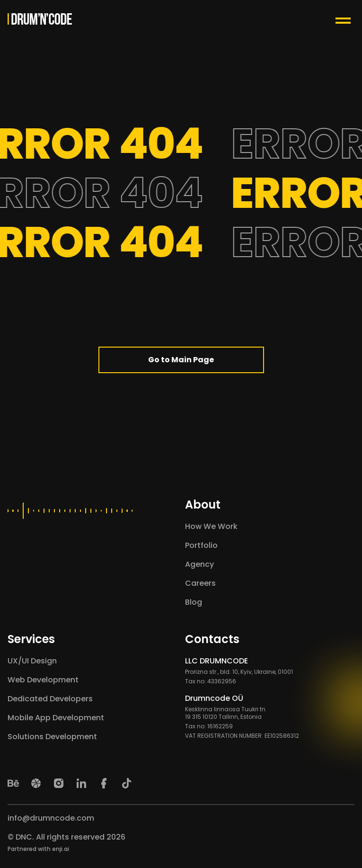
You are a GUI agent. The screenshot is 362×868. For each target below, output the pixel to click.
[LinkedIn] (81, 783)
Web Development (43, 680)
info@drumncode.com (51, 818)
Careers (200, 583)
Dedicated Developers (50, 699)
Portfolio (201, 545)
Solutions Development (52, 737)
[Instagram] (59, 783)
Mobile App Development (56, 718)
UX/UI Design (32, 661)
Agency (199, 564)
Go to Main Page (181, 360)
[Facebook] (104, 783)
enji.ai (61, 849)
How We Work (211, 526)
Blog (194, 602)
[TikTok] (127, 783)
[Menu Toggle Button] (345, 19)
